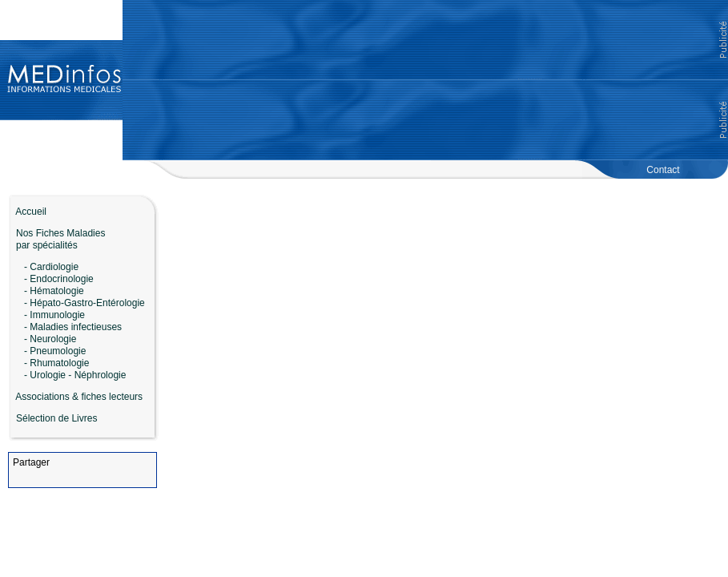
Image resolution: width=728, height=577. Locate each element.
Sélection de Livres (56, 418)
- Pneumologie (55, 351)
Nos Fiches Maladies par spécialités (56, 239)
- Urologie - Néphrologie (75, 375)
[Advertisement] (425, 80)
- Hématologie (54, 291)
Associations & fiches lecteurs (79, 397)
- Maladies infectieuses (73, 327)
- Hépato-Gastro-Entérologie (84, 303)
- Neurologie (50, 339)
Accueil (27, 212)
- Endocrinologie (59, 279)
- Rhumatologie (56, 363)
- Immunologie (54, 315)
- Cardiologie (51, 267)
